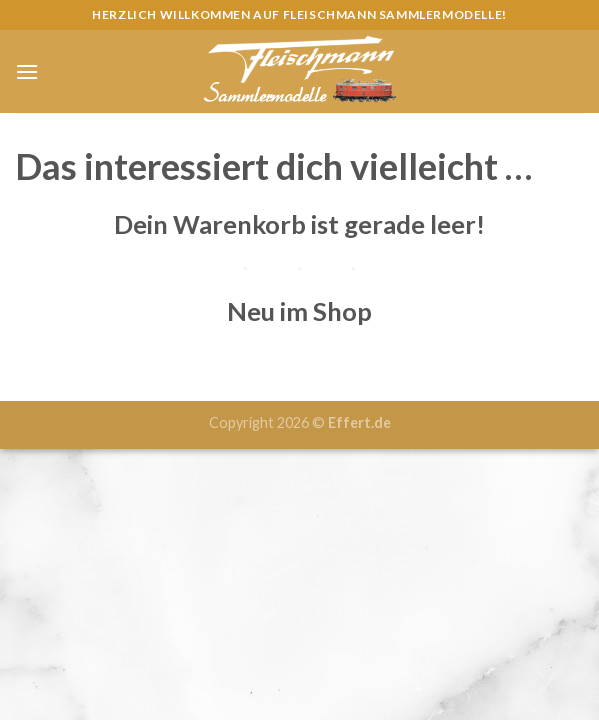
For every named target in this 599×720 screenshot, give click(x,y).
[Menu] (27, 71)
